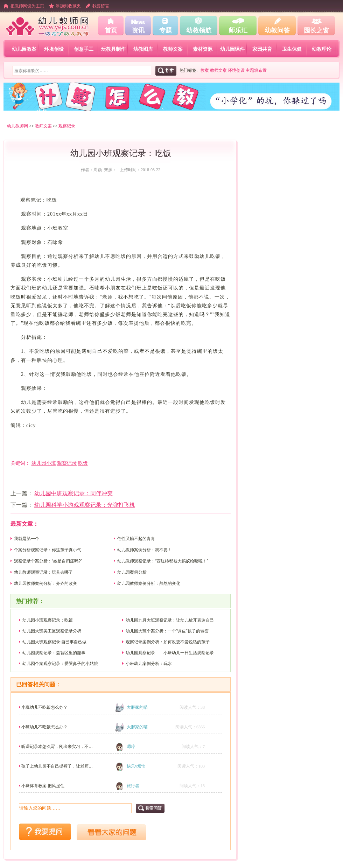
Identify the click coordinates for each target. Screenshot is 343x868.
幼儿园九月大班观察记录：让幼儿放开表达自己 (170, 620)
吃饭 (83, 463)
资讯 (138, 30)
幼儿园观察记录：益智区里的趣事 (54, 653)
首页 (111, 30)
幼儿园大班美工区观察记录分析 (52, 631)
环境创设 (54, 49)
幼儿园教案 (24, 49)
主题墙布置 (256, 70)
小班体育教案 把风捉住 (43, 786)
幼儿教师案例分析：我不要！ (145, 550)
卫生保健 (292, 49)
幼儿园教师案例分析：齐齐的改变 (45, 583)
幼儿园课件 (232, 49)
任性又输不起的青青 (136, 539)
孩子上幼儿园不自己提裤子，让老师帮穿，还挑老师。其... (57, 768)
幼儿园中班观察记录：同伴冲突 (73, 493)
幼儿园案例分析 (132, 572)
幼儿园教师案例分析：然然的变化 (149, 583)
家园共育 (262, 49)
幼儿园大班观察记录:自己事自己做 (54, 642)
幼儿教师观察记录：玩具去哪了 (43, 572)
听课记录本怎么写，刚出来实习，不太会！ (57, 749)
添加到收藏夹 (68, 6)
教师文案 (173, 49)
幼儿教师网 (17, 126)
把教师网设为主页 (27, 6)
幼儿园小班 (44, 463)
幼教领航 (199, 30)
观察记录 (67, 126)
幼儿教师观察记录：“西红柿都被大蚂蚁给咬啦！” (163, 561)
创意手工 (84, 49)
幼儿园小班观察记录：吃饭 (48, 620)
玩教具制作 (113, 49)
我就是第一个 (27, 539)
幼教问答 (277, 30)
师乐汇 (238, 30)
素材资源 (203, 49)
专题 (166, 30)
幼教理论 (322, 49)
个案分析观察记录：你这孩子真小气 (48, 550)
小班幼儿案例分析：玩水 (149, 664)
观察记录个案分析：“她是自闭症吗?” (48, 561)
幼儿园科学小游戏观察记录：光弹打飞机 (85, 505)
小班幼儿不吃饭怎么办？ (44, 707)
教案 (205, 70)
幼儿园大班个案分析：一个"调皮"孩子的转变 (167, 631)
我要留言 (101, 6)
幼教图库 (143, 49)
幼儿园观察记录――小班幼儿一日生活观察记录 (170, 653)
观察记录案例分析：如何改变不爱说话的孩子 (168, 642)
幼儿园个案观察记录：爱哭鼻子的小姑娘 (60, 664)
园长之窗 (316, 30)
